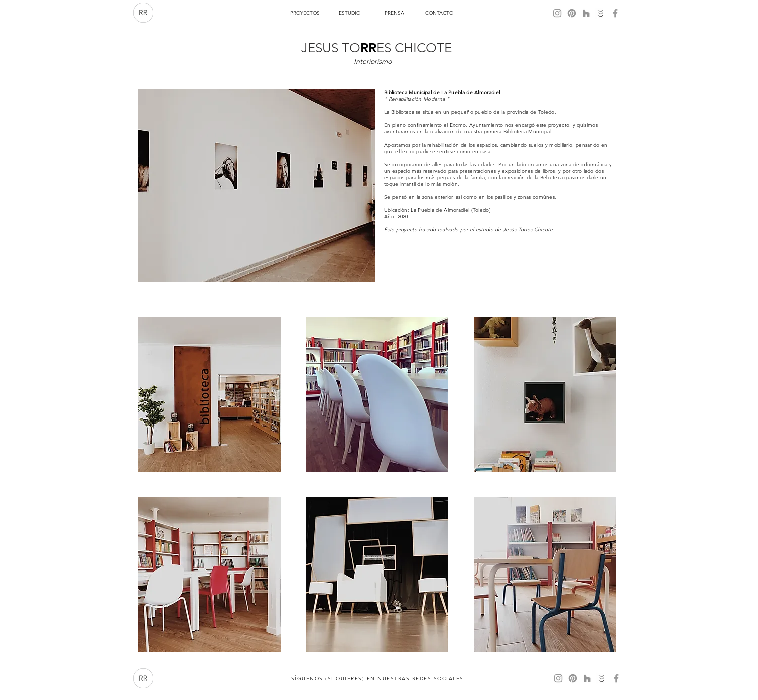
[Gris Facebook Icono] (615, 13)
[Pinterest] (572, 13)
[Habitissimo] (601, 13)
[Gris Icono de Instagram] (557, 13)
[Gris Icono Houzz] (586, 13)
